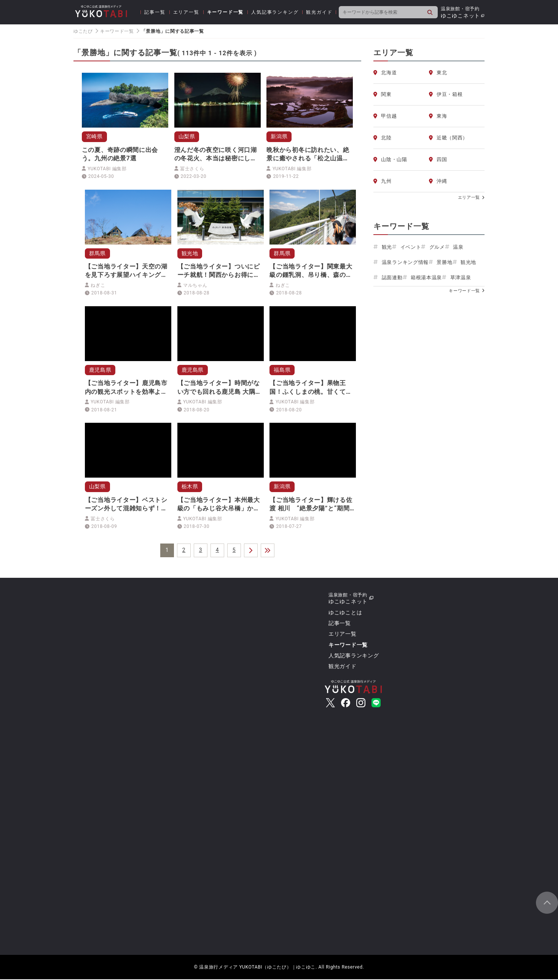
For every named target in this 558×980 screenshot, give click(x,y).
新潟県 (279, 136)
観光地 (190, 253)
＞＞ (268, 551)
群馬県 (97, 253)
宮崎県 (94, 136)
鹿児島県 (100, 370)
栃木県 (190, 487)
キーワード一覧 (226, 12)
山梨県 (187, 136)
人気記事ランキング (275, 12)
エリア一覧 (186, 12)
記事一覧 (155, 12)
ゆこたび (83, 31)
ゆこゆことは (345, 613)
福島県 (282, 370)
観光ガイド (319, 12)
